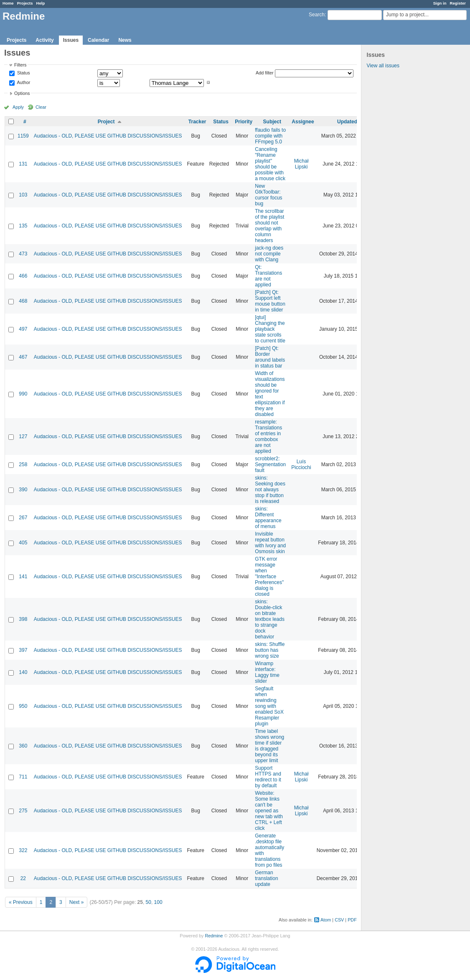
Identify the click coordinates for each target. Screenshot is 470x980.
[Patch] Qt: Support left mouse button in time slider (270, 301)
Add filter (265, 73)
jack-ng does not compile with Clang (269, 254)
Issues (71, 40)
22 (23, 878)
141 (23, 577)
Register (458, 3)
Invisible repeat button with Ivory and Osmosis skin (270, 543)
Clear (41, 107)
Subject (272, 122)
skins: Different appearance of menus (268, 518)
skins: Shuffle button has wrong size (270, 650)
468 (23, 301)
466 (23, 276)
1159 (23, 136)
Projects (25, 3)
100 (158, 902)
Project (106, 122)
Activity (44, 40)
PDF (352, 920)
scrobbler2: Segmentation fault (270, 464)
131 (23, 164)
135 (23, 226)
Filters (20, 65)
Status (23, 73)
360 (23, 746)
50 (149, 902)
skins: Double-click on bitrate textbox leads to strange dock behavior (270, 619)
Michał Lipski (301, 164)
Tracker (197, 122)
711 (23, 777)
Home (8, 3)
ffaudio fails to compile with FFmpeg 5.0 (270, 136)
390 (23, 490)
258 (23, 464)
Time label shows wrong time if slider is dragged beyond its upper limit (269, 746)
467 (23, 357)
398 (23, 619)
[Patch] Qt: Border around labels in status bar (270, 357)
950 (23, 706)
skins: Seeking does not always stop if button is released (270, 490)
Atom (326, 920)
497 (23, 329)
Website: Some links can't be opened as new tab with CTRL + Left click (269, 811)
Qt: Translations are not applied (268, 276)
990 (23, 394)
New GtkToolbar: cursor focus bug (268, 195)
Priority (244, 122)
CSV (339, 920)
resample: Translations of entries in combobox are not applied (268, 436)
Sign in (440, 3)
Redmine (214, 936)
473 (23, 254)
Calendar (98, 40)
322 (23, 850)
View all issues (383, 66)
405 (23, 543)
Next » (77, 902)
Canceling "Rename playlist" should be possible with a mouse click (270, 164)
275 (23, 811)
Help (41, 3)
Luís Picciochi (301, 464)
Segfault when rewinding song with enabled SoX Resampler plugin (269, 706)
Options (22, 93)
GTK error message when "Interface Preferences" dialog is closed (269, 577)
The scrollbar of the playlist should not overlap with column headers (269, 226)
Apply (18, 107)
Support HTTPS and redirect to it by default (268, 777)
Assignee (303, 122)
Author (23, 82)
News (125, 40)
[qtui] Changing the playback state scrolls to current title (270, 329)
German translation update (266, 878)
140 (23, 672)
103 (23, 195)
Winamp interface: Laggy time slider (267, 672)
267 (23, 518)
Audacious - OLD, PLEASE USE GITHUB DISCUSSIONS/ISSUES (108, 136)
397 (23, 650)
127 (23, 436)
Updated (347, 122)
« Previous (21, 902)
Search (317, 15)
